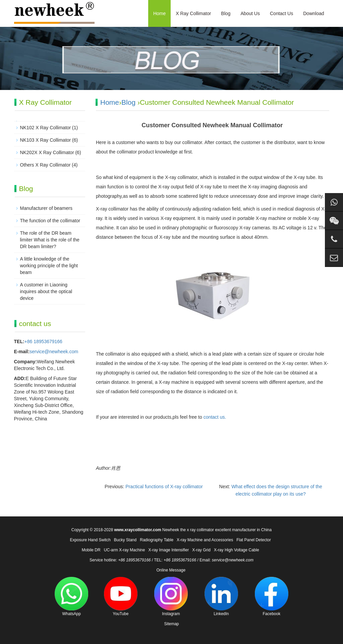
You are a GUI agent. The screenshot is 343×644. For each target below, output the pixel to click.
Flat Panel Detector (254, 540)
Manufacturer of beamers (46, 208)
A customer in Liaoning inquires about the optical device (46, 291)
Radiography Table (157, 540)
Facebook (272, 596)
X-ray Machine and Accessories (205, 540)
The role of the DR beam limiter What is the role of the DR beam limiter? (50, 240)
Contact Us (281, 13)
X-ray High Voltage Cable (237, 550)
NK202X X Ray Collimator (47, 152)
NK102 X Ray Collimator (46, 128)
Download (313, 13)
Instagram (171, 596)
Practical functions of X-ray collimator (164, 487)
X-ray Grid (201, 550)
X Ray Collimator (193, 13)
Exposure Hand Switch (90, 540)
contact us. (215, 417)
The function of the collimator (50, 221)
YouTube (121, 596)
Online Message (171, 570)
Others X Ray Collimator (45, 165)
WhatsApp (71, 596)
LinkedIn (221, 596)
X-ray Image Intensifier (168, 550)
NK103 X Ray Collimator (46, 140)
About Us (250, 13)
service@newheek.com (54, 352)
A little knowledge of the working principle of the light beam (49, 266)
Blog (226, 13)
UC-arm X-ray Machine (125, 550)
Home (159, 13)
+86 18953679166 (43, 341)
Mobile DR (91, 550)
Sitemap (171, 624)
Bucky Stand (125, 540)
